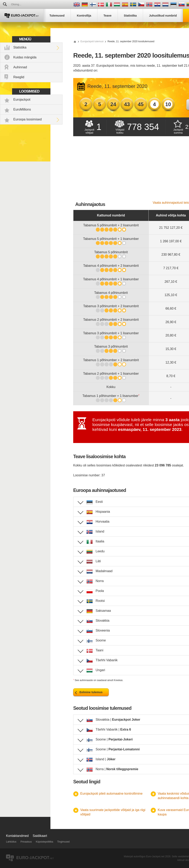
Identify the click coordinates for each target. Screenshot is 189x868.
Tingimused (63, 842)
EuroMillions (22, 109)
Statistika (20, 47)
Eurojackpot (22, 100)
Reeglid (19, 77)
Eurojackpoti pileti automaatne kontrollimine (111, 794)
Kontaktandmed (17, 836)
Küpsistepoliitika (44, 842)
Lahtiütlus (11, 842)
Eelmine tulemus (91, 692)
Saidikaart (40, 836)
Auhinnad (20, 67)
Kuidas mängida (25, 57)
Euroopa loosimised (28, 119)
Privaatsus (26, 842)
